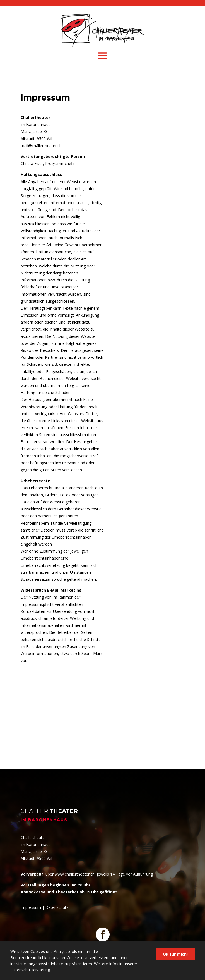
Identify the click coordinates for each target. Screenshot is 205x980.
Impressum (31, 907)
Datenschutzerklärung (30, 970)
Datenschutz (57, 907)
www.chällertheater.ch (75, 874)
